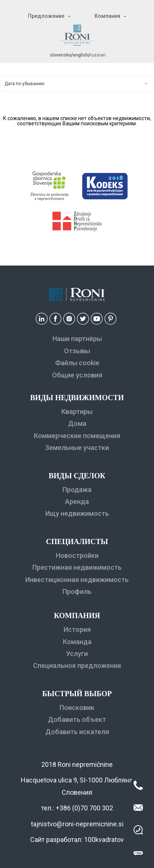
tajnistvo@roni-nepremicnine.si (77, 824)
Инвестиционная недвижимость (77, 580)
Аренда (77, 501)
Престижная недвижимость (77, 567)
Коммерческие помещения (77, 436)
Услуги (77, 654)
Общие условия (77, 375)
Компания (107, 16)
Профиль (77, 591)
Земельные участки (77, 448)
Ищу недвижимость (77, 513)
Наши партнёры (77, 339)
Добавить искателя (77, 732)
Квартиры (77, 412)
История (77, 629)
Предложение (46, 16)
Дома (77, 423)
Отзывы (77, 351)
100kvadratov (104, 840)
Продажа (77, 490)
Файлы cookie (77, 363)
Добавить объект (77, 719)
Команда (77, 642)
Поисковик (77, 708)
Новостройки (77, 555)
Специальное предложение (77, 666)
